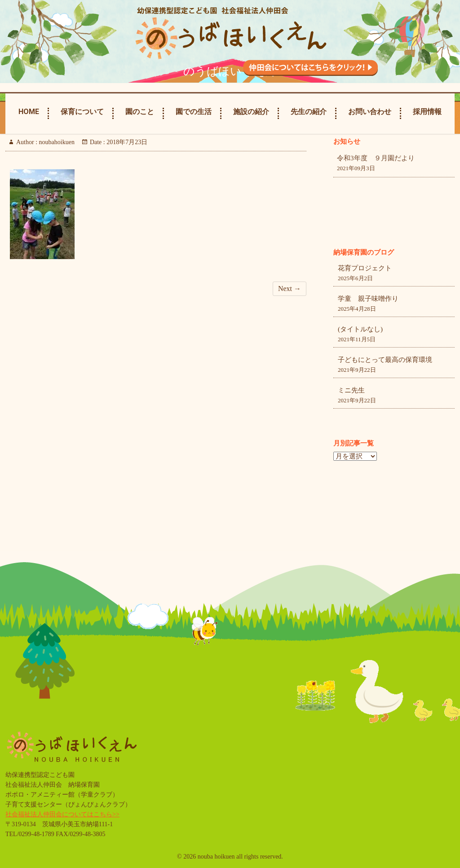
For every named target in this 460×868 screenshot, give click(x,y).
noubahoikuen (56, 142)
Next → (290, 289)
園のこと (140, 112)
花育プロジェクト (365, 268)
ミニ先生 (351, 390)
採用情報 (427, 112)
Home (29, 112)
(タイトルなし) (360, 329)
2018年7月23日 (126, 142)
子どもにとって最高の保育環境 (385, 360)
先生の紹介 (309, 112)
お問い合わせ (370, 112)
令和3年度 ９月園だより (376, 158)
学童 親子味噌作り (368, 299)
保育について (82, 112)
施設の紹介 (251, 112)
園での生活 (194, 112)
